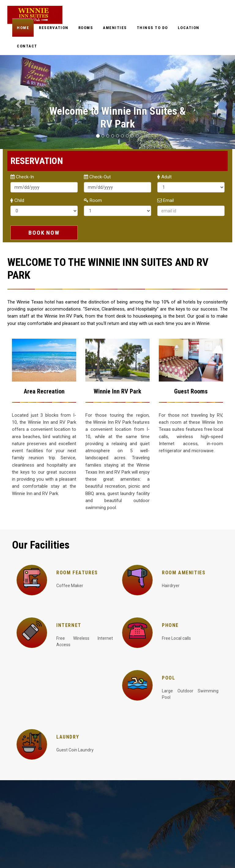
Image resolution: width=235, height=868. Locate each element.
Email (166, 200)
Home (23, 28)
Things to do (152, 28)
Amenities (115, 28)
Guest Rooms (191, 391)
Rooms (86, 28)
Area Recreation (44, 391)
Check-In (22, 177)
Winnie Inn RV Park (117, 391)
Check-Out (97, 177)
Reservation (54, 28)
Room (93, 200)
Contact (27, 46)
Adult (164, 177)
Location (189, 28)
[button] (18, 102)
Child (17, 200)
